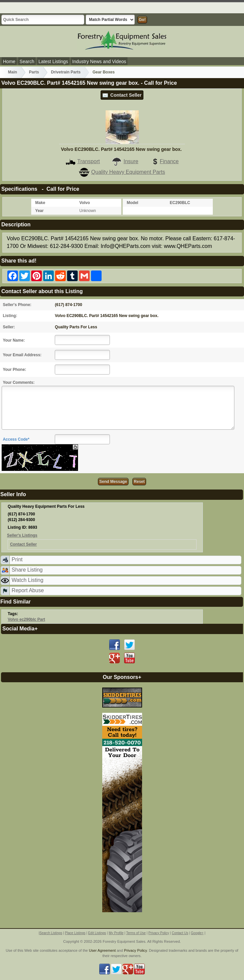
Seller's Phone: (17, 305)
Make (40, 203)
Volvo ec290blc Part (26, 619)
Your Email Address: (22, 355)
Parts (34, 72)
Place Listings (75, 933)
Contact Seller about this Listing (42, 291)
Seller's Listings (22, 535)
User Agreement (102, 950)
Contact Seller (122, 95)
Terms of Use (136, 933)
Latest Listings (53, 61)
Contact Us (180, 933)
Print (17, 559)
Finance (164, 161)
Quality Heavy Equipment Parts (122, 172)
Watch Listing (27, 580)
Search (27, 61)
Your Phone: (14, 370)
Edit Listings (97, 933)
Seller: (9, 327)
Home (9, 61)
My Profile (116, 933)
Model (133, 203)
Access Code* (16, 439)
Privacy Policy (159, 933)
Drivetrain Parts (66, 72)
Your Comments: (19, 382)
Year (39, 211)
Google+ (197, 933)
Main (12, 72)
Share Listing (27, 570)
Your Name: (14, 340)
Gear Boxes (104, 72)
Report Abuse (28, 590)
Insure (125, 161)
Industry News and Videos (99, 61)
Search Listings (51, 933)
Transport (83, 161)
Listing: (10, 316)
